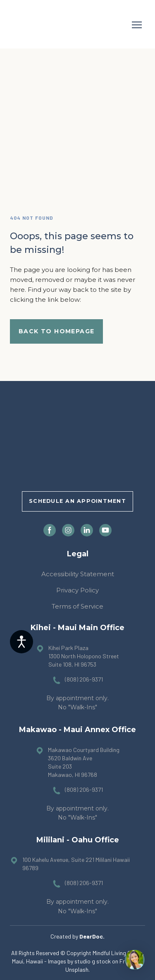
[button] (56, 331)
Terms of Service (77, 606)
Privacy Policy (77, 590)
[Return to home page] (33, 25)
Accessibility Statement (78, 574)
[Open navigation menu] (137, 25)
